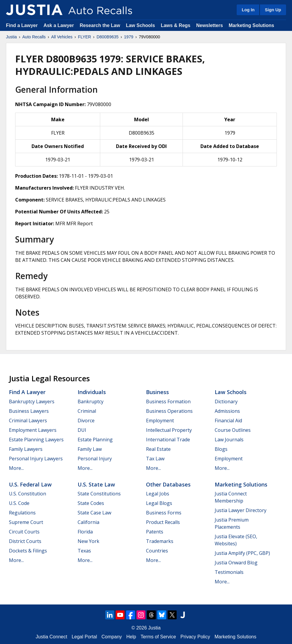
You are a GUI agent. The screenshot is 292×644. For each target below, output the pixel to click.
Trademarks (160, 541)
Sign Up (273, 10)
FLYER (84, 37)
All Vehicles (62, 37)
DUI (82, 430)
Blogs (221, 449)
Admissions (227, 411)
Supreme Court (26, 522)
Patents (155, 532)
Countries (157, 551)
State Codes (91, 503)
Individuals (92, 392)
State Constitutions (99, 494)
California (88, 522)
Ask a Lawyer (59, 25)
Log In (248, 10)
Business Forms (164, 513)
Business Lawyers (29, 411)
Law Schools (140, 25)
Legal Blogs (159, 503)
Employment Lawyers (33, 430)
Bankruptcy (91, 401)
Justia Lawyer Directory (241, 510)
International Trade (168, 440)
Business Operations (169, 411)
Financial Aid (228, 421)
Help (131, 637)
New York (88, 541)
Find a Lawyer (22, 25)
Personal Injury (95, 459)
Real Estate (158, 449)
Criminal (87, 411)
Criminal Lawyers (28, 421)
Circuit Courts (24, 532)
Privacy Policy (195, 637)
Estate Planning (95, 440)
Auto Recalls (34, 37)
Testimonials (229, 572)
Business (157, 392)
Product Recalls (163, 522)
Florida (85, 532)
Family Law (90, 449)
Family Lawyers (26, 449)
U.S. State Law (96, 484)
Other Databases (168, 484)
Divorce (86, 421)
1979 (129, 37)
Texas (84, 551)
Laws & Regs (176, 25)
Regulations (22, 513)
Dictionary (226, 401)
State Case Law (94, 513)
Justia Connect (51, 637)
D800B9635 (108, 37)
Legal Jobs (158, 494)
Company (112, 637)
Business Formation (168, 401)
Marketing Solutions (251, 25)
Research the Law (100, 25)
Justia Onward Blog (236, 563)
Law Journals (229, 440)
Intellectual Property (169, 430)
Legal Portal (84, 637)
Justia (11, 37)
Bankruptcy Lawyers (32, 401)
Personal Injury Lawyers (36, 459)
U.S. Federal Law (30, 484)
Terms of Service (158, 637)
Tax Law (155, 459)
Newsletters (210, 25)
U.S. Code (19, 503)
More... (16, 468)
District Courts (25, 541)
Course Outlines (233, 430)
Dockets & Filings (28, 551)
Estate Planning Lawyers (36, 440)
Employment (160, 421)
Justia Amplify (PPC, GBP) (242, 553)
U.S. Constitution (28, 494)
